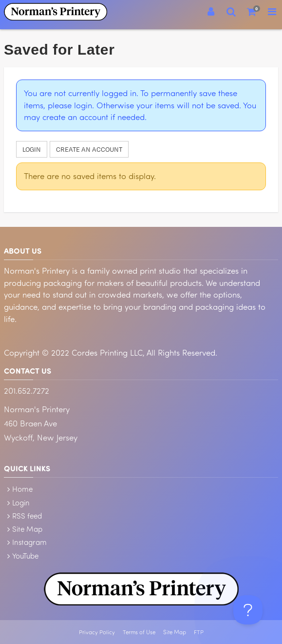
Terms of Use (139, 632)
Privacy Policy (97, 632)
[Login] (211, 12)
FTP (199, 632)
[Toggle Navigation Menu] (272, 12)
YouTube (25, 556)
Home (22, 489)
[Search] (231, 12)
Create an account (89, 149)
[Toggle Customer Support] (248, 610)
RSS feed (27, 516)
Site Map (27, 529)
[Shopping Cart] (252, 12)
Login (32, 149)
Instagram (29, 542)
